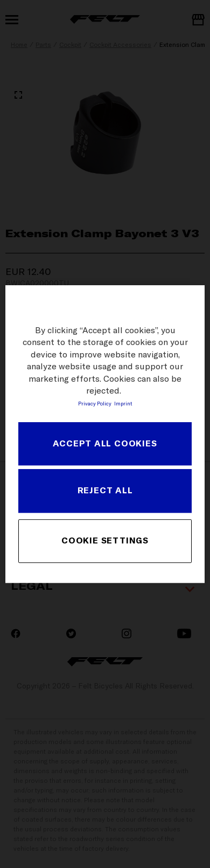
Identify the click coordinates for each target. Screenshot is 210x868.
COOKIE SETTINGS (105, 541)
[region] (105, 434)
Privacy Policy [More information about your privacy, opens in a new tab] (95, 404)
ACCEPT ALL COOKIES (105, 443)
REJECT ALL (105, 490)
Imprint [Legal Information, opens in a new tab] (123, 404)
